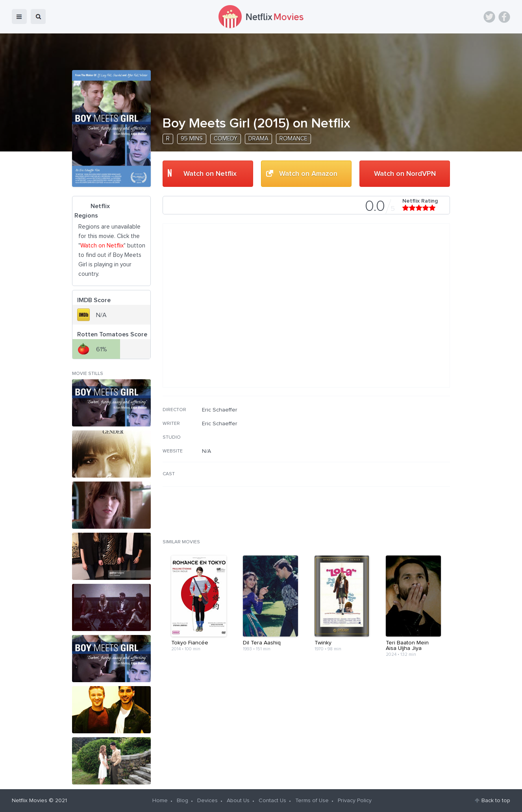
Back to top (496, 801)
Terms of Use (312, 801)
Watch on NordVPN (405, 174)
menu (19, 17)
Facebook (504, 17)
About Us (238, 801)
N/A (206, 451)
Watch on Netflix (210, 174)
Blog (182, 801)
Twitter (489, 17)
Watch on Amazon (308, 174)
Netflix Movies (30, 801)
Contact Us (272, 801)
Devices (207, 801)
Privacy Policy (355, 801)
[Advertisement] (391, 457)
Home (160, 801)
